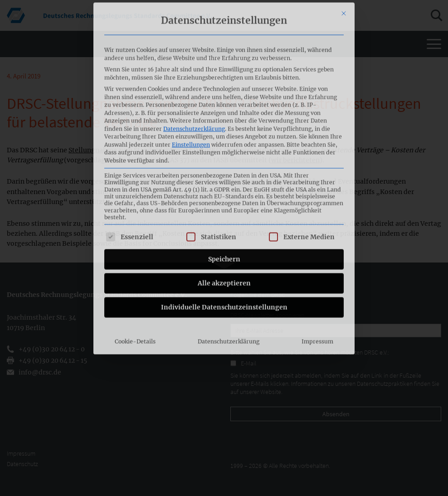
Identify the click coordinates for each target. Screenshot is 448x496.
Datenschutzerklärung (194, 27)
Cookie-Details (135, 240)
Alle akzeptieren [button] (224, 181)
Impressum (317, 240)
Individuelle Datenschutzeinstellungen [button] (224, 205)
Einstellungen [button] (191, 43)
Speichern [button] (224, 157)
